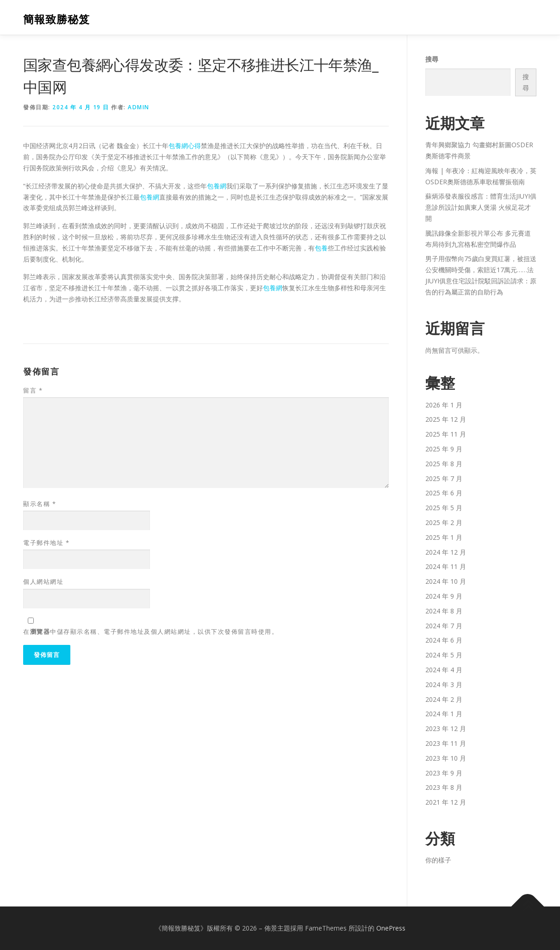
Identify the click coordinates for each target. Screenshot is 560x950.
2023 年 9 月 (444, 773)
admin (139, 107)
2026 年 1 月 (444, 405)
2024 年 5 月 (444, 655)
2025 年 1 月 (444, 537)
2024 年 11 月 (446, 566)
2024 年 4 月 (444, 670)
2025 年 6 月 (444, 493)
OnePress (391, 928)
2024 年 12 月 (446, 552)
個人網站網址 (43, 581)
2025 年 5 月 (444, 508)
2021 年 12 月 (446, 802)
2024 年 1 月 (444, 714)
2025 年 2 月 (444, 522)
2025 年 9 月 (444, 449)
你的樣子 (438, 860)
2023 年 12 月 (446, 728)
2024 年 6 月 (444, 640)
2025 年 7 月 (444, 478)
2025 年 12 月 (446, 419)
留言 (33, 390)
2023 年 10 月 (446, 758)
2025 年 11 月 (446, 434)
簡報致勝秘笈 (56, 19)
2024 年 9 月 (444, 596)
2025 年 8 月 (444, 464)
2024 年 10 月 (446, 581)
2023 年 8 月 (444, 787)
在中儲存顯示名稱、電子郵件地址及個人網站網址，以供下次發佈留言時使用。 (151, 631)
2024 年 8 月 (444, 611)
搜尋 (432, 59)
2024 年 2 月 (444, 699)
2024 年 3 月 (444, 684)
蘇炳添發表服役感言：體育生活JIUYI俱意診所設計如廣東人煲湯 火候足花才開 (481, 207)
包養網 (217, 186)
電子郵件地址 (46, 543)
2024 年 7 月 (444, 626)
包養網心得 (185, 146)
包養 (321, 248)
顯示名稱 (40, 504)
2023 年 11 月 (446, 743)
